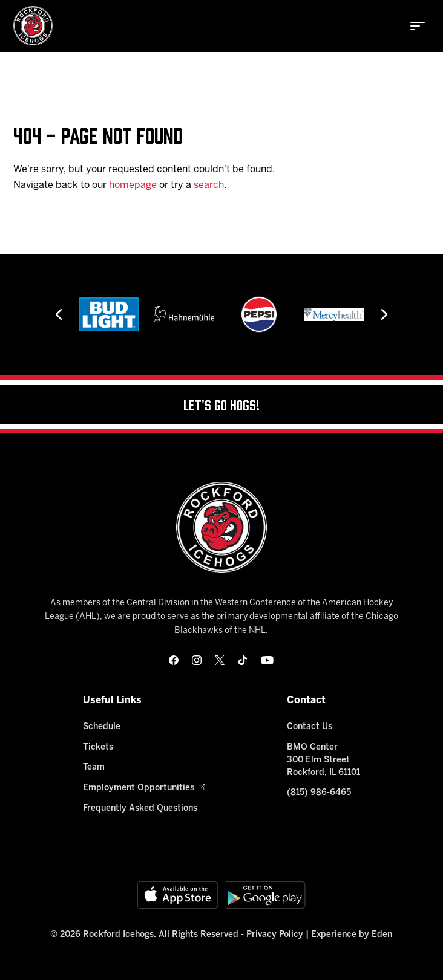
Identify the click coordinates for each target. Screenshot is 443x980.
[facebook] (174, 660)
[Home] (33, 26)
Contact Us (310, 727)
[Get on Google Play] (265, 895)
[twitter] (220, 660)
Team (94, 767)
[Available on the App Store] (178, 895)
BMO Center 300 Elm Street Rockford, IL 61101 (323, 760)
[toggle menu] (418, 26)
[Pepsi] (259, 314)
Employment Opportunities (144, 788)
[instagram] (197, 660)
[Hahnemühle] (184, 314)
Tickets (98, 748)
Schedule (102, 727)
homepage (133, 185)
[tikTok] (243, 660)
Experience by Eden (352, 935)
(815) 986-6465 (319, 793)
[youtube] (267, 660)
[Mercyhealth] (334, 314)
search (209, 185)
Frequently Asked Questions (140, 809)
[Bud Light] (109, 314)
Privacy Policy (275, 935)
